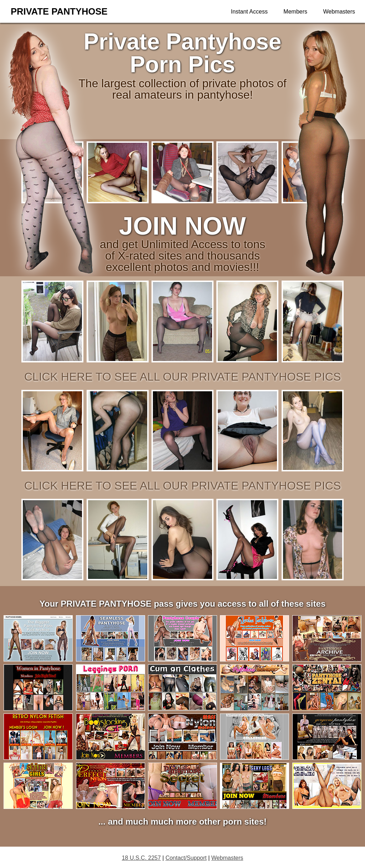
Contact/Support (186, 858)
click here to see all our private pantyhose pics (183, 377)
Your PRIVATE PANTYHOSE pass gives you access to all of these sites (182, 604)
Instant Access (249, 12)
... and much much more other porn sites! (182, 822)
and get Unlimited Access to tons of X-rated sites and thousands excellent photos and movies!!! (182, 249)
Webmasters (339, 12)
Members (295, 12)
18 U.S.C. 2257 (141, 858)
